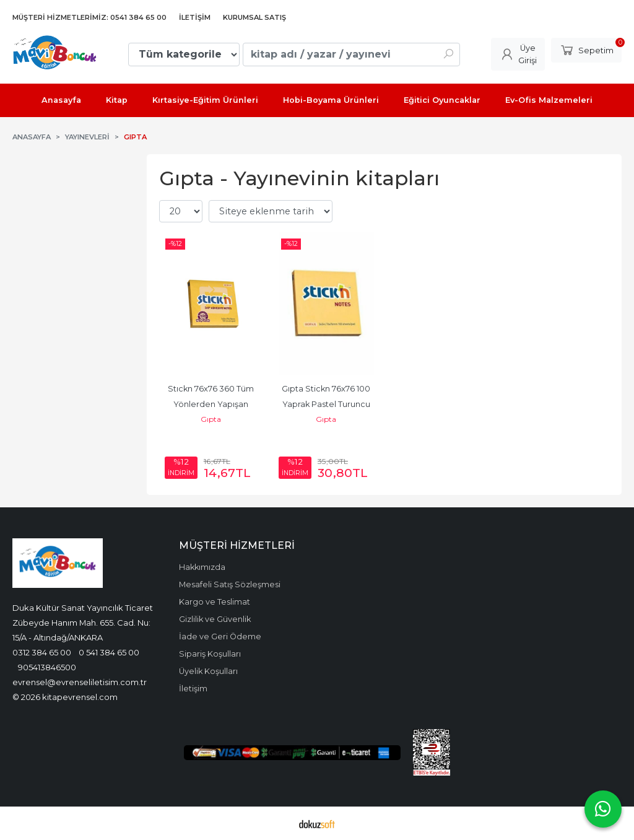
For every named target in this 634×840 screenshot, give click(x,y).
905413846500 (47, 667)
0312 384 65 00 (42, 652)
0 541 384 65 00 (109, 652)
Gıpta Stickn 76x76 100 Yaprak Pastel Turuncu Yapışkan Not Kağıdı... (327, 404)
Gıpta (211, 419)
